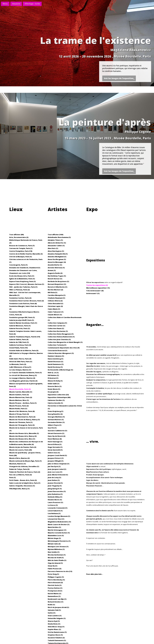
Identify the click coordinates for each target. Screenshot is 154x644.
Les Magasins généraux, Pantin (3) (23, 381)
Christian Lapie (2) (55, 306)
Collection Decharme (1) (58, 331)
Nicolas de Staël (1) (56, 558)
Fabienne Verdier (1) (56, 400)
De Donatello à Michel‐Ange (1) (60, 370)
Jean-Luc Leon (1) (55, 472)
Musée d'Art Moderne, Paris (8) (22, 411)
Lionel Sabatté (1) (55, 511)
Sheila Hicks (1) (54, 624)
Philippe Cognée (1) (56, 577)
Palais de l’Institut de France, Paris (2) (25, 472)
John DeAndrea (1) (55, 494)
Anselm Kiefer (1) (55, 265)
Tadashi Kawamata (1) (57, 640)
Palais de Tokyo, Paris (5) (19, 469)
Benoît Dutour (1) (55, 279)
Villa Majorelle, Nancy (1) (19, 489)
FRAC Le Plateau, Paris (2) (19, 290)
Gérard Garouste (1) (56, 433)
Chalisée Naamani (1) (56, 298)
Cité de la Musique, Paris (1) (21, 257)
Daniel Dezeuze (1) (55, 362)
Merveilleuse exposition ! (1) (98, 288)
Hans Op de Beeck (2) (57, 436)
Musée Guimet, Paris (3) (19, 395)
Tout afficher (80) (17, 235)
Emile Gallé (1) (54, 384)
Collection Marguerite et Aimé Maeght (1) (65, 342)
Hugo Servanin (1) (55, 447)
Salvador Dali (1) (54, 610)
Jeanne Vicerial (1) (55, 483)
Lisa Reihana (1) (54, 513)
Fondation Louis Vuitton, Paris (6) (23, 303)
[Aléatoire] (16, 4)
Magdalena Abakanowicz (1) (59, 522)
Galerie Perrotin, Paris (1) (20, 328)
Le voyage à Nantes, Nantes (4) (22, 378)
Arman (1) (52, 270)
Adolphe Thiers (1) (55, 240)
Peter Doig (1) (53, 574)
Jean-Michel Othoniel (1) (58, 475)
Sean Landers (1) (55, 616)
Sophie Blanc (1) (54, 629)
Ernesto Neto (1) (55, 386)
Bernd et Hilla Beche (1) (58, 287)
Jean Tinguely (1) (55, 486)
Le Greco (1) (53, 505)
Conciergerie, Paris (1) (18, 265)
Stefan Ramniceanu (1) (57, 632)
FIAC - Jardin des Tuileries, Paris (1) (23, 287)
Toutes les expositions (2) (97, 285)
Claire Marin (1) (54, 309)
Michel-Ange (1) (54, 538)
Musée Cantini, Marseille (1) (21, 392)
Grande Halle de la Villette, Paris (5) (24, 350)
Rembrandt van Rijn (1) (57, 599)
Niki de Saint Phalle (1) (57, 560)
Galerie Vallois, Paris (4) (19, 339)
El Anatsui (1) (53, 378)
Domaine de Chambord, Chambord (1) (25, 268)
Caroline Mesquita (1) (57, 295)
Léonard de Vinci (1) (56, 519)
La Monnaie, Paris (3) (18, 364)
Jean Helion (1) (54, 480)
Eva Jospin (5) (53, 392)
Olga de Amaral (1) (55, 563)
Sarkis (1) (52, 613)
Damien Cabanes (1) (56, 356)
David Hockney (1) (55, 367)
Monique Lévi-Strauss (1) (58, 547)
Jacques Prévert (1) (56, 458)
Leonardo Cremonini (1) (58, 508)
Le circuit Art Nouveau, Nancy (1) (23, 375)
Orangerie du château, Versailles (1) (24, 466)
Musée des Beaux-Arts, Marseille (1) (24, 433)
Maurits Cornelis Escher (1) (59, 533)
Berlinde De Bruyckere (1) (58, 281)
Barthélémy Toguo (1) (57, 276)
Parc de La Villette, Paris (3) (21, 475)
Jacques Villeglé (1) (56, 461)
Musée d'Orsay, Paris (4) (19, 414)
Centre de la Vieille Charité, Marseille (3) (26, 254)
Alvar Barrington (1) (56, 251)
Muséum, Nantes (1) (18, 464)
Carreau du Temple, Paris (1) (21, 248)
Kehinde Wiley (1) (55, 497)
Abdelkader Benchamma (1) (59, 237)
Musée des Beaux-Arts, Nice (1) (22, 439)
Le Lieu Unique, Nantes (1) (20, 370)
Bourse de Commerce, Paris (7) (22, 246)
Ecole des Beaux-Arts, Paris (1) (22, 276)
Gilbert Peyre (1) (55, 425)
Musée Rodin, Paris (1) (18, 409)
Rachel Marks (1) (55, 594)
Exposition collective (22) (58, 395)
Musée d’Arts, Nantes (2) (19, 458)
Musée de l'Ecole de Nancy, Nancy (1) (25, 420)
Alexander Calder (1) (56, 246)
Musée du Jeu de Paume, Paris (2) (23, 447)
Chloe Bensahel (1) (55, 303)
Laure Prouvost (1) (55, 502)
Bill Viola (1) (53, 292)
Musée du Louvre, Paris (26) (21, 450)
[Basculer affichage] (32, 4)
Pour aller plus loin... (95, 574)
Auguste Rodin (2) (55, 273)
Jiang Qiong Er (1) (55, 489)
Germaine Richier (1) (56, 422)
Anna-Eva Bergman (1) (57, 259)
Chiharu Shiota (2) (55, 301)
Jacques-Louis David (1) (57, 455)
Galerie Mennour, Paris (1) (20, 326)
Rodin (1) (51, 605)
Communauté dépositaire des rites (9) (64, 348)
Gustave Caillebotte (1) (57, 431)
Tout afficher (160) (56, 235)
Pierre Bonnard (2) (55, 582)
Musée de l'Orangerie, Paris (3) (22, 425)
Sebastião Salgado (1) (57, 618)
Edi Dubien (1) (53, 375)
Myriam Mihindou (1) (56, 549)
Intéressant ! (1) (93, 293)
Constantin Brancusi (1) (58, 350)
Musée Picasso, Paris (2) (19, 406)
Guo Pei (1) (52, 428)
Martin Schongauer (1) (57, 530)
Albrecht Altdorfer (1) (57, 243)
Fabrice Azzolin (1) (55, 403)
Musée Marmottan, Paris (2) (21, 397)
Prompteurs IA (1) (55, 591)
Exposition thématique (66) (59, 397)
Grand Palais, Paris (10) (18, 348)
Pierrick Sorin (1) (55, 585)
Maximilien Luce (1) (56, 535)
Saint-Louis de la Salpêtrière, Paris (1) (25, 483)
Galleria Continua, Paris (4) (20, 345)
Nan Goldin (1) (54, 552)
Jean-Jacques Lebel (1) (57, 469)
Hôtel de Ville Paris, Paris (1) (21, 362)
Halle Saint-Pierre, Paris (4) (20, 359)
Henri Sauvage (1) (55, 442)
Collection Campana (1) (57, 323)
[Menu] (5, 4)
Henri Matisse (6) (55, 439)
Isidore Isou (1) (54, 453)
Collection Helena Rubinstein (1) (61, 337)
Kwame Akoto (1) (55, 500)
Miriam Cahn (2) (54, 544)
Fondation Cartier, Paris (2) (20, 298)
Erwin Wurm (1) (54, 389)
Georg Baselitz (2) (55, 414)
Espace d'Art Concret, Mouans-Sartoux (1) (27, 284)
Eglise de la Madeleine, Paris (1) (22, 279)
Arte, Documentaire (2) (19, 237)
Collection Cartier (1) (56, 326)
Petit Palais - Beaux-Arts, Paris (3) (23, 480)
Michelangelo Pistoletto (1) (59, 541)
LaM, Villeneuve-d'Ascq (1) (20, 367)
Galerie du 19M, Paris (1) (19, 342)
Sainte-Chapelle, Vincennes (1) (22, 486)
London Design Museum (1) (59, 516)
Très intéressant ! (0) (95, 291)
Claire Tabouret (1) (56, 312)
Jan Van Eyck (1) (54, 466)
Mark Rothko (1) (54, 527)
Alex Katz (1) (53, 248)
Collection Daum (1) (56, 328)
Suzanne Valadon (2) (56, 638)
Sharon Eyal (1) (54, 621)
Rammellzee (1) (54, 596)
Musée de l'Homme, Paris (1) (21, 422)
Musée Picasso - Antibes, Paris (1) (23, 403)
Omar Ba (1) (53, 566)
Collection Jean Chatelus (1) (59, 339)
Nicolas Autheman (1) (57, 555)
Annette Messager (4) (57, 262)
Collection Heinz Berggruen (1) (61, 334)
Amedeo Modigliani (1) (57, 257)
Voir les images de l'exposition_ (119, 78)
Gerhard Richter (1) (56, 420)
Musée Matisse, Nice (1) (19, 400)
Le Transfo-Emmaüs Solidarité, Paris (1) (26, 373)
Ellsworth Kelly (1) (55, 381)
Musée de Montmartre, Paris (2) (22, 417)
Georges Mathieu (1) (56, 417)
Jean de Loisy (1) (54, 477)
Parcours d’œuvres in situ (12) (60, 571)
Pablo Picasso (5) (55, 569)
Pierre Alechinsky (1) (56, 580)
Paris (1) (13, 477)
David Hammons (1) (56, 364)
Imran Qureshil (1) (55, 450)
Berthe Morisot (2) (55, 290)
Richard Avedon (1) (56, 602)
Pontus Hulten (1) (55, 588)
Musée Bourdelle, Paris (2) (20, 389)
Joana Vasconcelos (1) (57, 491)
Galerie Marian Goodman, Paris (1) (23, 323)
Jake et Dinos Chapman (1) (59, 464)
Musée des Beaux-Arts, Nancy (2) (23, 436)
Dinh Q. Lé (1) (53, 373)
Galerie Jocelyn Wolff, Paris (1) (22, 320)
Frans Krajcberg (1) (56, 411)
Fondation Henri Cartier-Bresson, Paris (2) (27, 301)
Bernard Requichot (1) (57, 284)
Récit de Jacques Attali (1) (58, 607)
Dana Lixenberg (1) (56, 359)
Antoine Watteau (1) (56, 268)
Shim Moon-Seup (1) (56, 627)
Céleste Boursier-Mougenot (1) (61, 353)
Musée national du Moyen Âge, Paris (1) (25, 461)
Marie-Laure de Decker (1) (59, 524)
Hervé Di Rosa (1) (55, 444)
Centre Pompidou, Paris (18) (21, 251)
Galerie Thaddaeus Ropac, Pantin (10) (25, 337)
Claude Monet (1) (55, 315)
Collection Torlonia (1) (57, 345)
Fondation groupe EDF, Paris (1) (22, 317)
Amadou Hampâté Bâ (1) (58, 254)
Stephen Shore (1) (55, 635)
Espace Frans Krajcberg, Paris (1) (22, 281)
